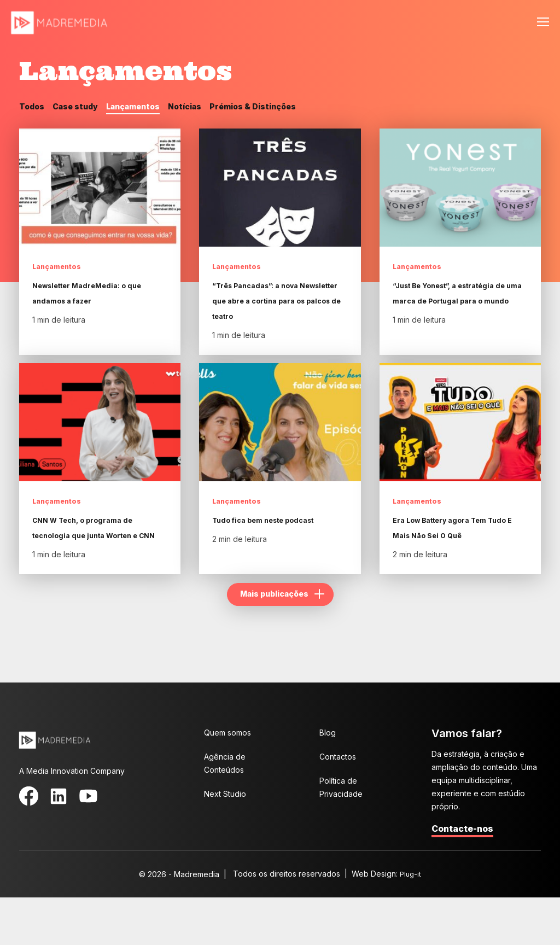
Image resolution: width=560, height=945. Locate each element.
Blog (328, 780)
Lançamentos (146, 107)
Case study (81, 107)
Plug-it (411, 921)
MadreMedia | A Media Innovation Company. (59, 23)
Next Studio (225, 841)
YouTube (74, 841)
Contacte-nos (462, 876)
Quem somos (227, 780)
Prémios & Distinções (279, 107)
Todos (33, 107)
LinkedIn (50, 841)
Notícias (203, 107)
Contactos (338, 804)
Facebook (26, 841)
